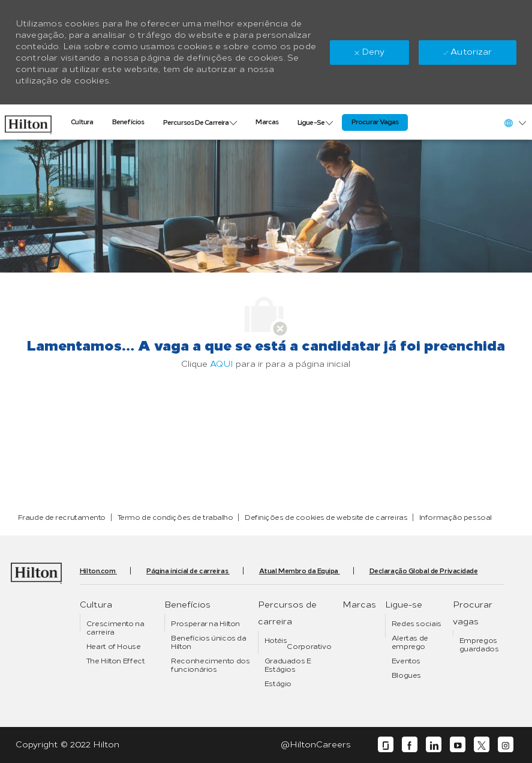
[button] (515, 123)
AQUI (222, 364)
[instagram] (506, 745)
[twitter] (482, 745)
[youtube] (458, 745)
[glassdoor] (386, 745)
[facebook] (410, 745)
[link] (28, 122)
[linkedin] (434, 745)
